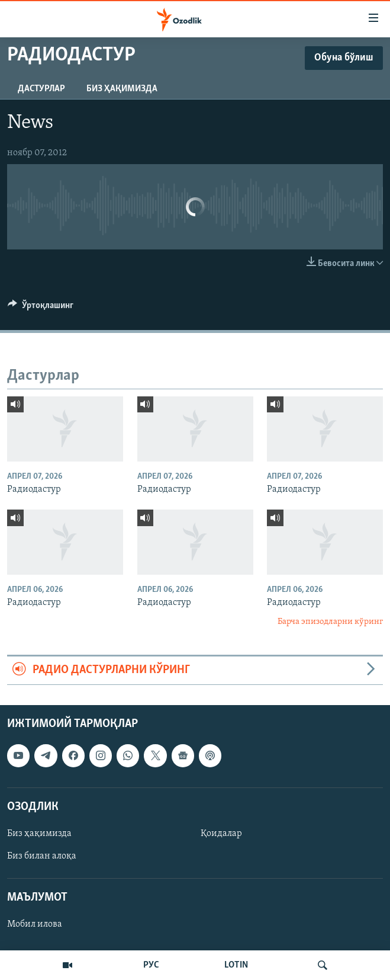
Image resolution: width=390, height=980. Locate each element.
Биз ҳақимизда (122, 89)
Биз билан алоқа (42, 856)
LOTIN (236, 965)
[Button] (41, 308)
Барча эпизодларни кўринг (330, 622)
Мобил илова (35, 924)
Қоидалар (221, 834)
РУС (151, 965)
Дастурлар (41, 89)
